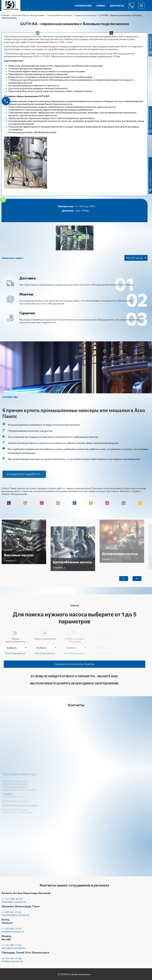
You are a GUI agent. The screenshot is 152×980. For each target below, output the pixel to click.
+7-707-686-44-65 (133, 5)
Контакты (117, 6)
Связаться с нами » (12, 258)
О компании (83, 6)
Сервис (101, 6)
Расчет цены (134, 258)
